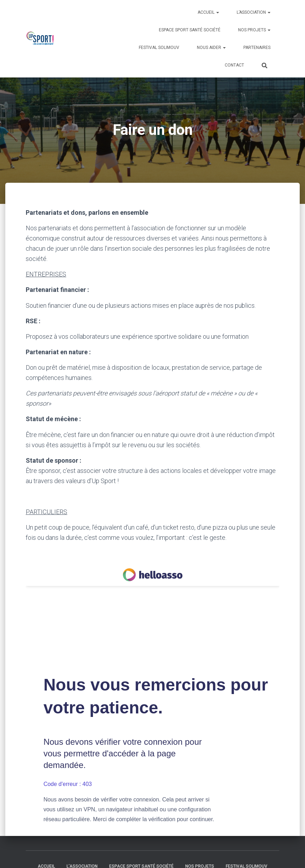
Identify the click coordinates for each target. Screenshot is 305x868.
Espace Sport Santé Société (190, 30)
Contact (234, 65)
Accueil (208, 12)
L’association (254, 12)
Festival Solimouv (159, 48)
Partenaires (257, 48)
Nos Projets (254, 30)
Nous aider (211, 48)
